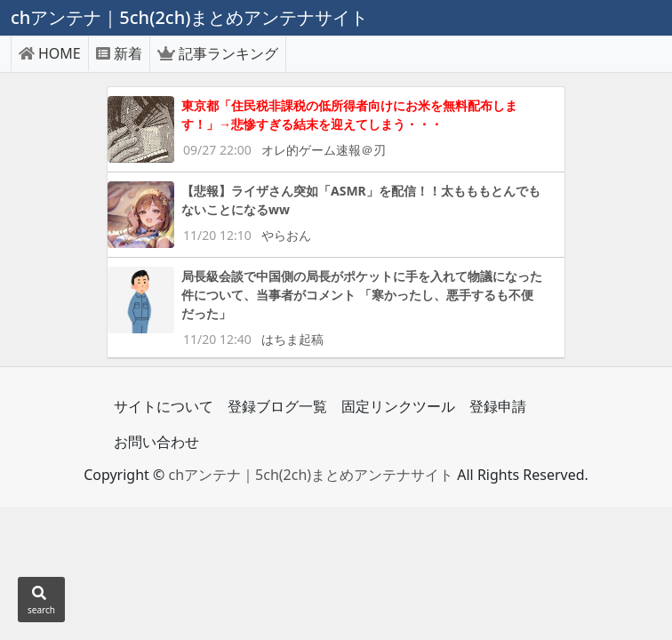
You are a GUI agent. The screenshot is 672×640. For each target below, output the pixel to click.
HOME (50, 53)
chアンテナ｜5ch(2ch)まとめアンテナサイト (311, 475)
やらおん (286, 235)
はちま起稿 (292, 339)
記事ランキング (218, 53)
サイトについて (164, 406)
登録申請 (498, 406)
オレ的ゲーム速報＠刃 (324, 150)
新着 (119, 53)
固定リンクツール (398, 406)
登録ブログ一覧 (277, 406)
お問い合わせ (156, 442)
